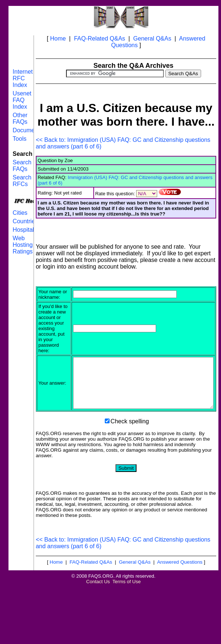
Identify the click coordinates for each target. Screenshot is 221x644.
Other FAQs (20, 118)
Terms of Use (127, 619)
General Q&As (152, 38)
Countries (25, 221)
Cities (20, 213)
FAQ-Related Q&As (99, 38)
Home (58, 38)
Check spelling (130, 459)
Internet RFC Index (23, 78)
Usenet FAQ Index (22, 100)
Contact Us (98, 619)
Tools (19, 139)
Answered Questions (180, 600)
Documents (27, 130)
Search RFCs (22, 181)
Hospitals (25, 230)
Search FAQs (22, 166)
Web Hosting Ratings (23, 245)
